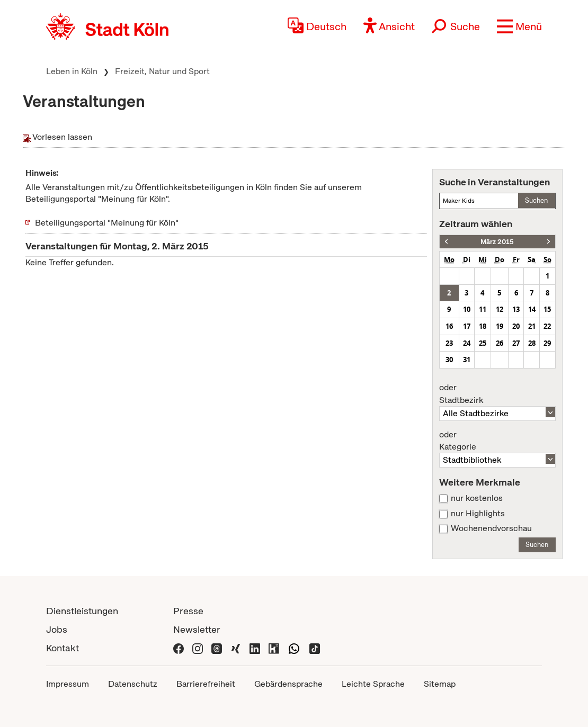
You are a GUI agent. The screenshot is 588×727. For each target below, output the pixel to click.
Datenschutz (133, 684)
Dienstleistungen (82, 611)
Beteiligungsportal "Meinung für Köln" (107, 223)
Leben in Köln (72, 71)
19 (500, 326)
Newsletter (197, 629)
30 (449, 360)
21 (532, 326)
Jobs (57, 629)
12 (500, 309)
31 (467, 360)
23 (449, 343)
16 (449, 326)
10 (467, 309)
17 (467, 326)
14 (532, 309)
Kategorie (497, 441)
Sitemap (440, 684)
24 (467, 343)
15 (547, 309)
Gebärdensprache (288, 684)
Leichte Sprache (373, 684)
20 (516, 326)
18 (483, 326)
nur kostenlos (477, 498)
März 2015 (497, 242)
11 (483, 309)
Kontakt (63, 648)
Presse (188, 611)
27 (516, 343)
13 (516, 309)
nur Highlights (478, 514)
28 (532, 343)
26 (500, 343)
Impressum (68, 684)
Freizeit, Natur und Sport (162, 71)
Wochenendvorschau (491, 528)
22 (547, 326)
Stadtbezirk (497, 394)
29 (547, 343)
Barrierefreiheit (206, 684)
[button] (519, 26)
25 (483, 343)
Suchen (536, 200)
